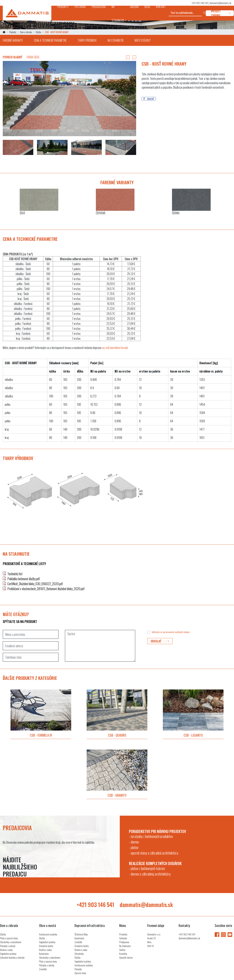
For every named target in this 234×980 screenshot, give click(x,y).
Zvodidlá (43, 969)
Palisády (78, 969)
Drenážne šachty (46, 946)
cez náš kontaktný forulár (115, 348)
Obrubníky (79, 954)
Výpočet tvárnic (126, 957)
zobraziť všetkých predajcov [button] (24, 881)
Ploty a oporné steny (9, 938)
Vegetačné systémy (8, 954)
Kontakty (123, 954)
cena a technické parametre (50, 40)
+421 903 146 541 (200, 3)
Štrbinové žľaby (81, 934)
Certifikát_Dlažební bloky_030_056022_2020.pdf (35, 584)
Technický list (15, 574)
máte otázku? (143, 40)
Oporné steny (80, 973)
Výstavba (123, 938)
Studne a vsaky (6, 950)
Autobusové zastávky (48, 934)
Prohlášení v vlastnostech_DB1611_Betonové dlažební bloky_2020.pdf (46, 589)
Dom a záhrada (26, 32)
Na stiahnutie (125, 946)
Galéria (122, 950)
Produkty (13, 32)
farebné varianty (13, 40)
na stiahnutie (116, 40)
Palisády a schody (8, 946)
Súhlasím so (171, 632)
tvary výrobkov (87, 40)
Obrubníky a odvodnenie (11, 942)
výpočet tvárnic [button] (221, 13)
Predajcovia (124, 942)
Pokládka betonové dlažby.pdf (24, 579)
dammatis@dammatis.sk (220, 3)
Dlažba (38, 32)
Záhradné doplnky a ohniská (12, 957)
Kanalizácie (44, 954)
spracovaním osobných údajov (176, 632)
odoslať (160, 641)
